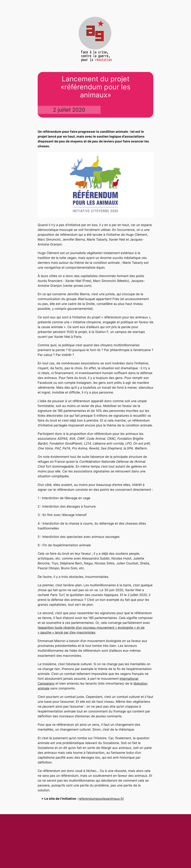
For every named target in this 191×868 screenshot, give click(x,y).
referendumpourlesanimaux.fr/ (101, 799)
